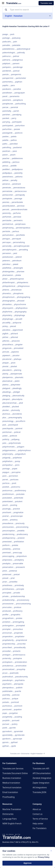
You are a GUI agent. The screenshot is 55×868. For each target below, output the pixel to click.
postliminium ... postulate (13, 494)
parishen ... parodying (12, 114)
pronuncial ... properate (13, 633)
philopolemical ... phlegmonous (16, 286)
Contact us (38, 814)
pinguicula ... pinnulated (13, 348)
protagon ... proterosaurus (14, 655)
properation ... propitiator (13, 636)
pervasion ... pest (10, 253)
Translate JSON (39, 792)
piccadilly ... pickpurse (12, 323)
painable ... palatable (11, 45)
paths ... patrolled (10, 144)
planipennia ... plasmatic (13, 377)
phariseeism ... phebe (12, 275)
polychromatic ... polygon (13, 447)
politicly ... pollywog (11, 439)
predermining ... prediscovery (15, 534)
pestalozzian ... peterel (12, 257)
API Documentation (42, 773)
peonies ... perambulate (13, 202)
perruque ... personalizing (14, 242)
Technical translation (12, 787)
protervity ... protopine (12, 658)
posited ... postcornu (11, 487)
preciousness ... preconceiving (15, 527)
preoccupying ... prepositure (15, 556)
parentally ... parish (11, 111)
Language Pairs (10, 819)
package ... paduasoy (11, 38)
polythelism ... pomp (11, 461)
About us (37, 809)
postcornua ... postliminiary (14, 490)
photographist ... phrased (13, 301)
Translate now (46, 3)
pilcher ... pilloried (10, 337)
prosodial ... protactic (11, 651)
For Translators (40, 828)
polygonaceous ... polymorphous (17, 450)
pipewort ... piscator (11, 355)
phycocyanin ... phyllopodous (15, 308)
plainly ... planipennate (12, 374)
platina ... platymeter (11, 385)
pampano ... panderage (13, 67)
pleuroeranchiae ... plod (13, 403)
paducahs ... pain (10, 41)
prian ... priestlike (10, 582)
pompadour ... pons (11, 465)
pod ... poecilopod (10, 425)
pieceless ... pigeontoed (13, 330)
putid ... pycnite (9, 728)
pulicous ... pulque (10, 698)
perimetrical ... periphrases (14, 224)
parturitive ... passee (11, 129)
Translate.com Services (13, 768)
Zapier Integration (41, 783)
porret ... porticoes (10, 479)
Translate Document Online (15, 773)
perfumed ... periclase (12, 217)
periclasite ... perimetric (13, 220)
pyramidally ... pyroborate (14, 735)
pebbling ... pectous (11, 162)
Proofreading (9, 797)
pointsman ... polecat (11, 432)
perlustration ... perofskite (14, 235)
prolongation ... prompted (14, 625)
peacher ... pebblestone (13, 158)
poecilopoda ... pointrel (12, 428)
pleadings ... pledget (11, 392)
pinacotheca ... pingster (13, 344)
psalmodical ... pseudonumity (15, 677)
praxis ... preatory (10, 520)
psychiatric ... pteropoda (13, 684)
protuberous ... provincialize (14, 666)
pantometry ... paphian (12, 82)
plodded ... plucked (11, 406)
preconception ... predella (13, 531)
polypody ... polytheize (12, 458)
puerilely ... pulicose (11, 695)
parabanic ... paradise (12, 89)
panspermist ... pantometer (14, 78)
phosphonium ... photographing (16, 297)
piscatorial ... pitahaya (12, 359)
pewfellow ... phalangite (13, 268)
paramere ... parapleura (13, 100)
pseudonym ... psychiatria (14, 680)
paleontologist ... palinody (14, 52)
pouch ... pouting (10, 505)
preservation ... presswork (14, 567)
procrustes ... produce (12, 607)
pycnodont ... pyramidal (13, 731)
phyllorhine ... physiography (14, 312)
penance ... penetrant (12, 184)
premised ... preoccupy (12, 552)
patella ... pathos (10, 140)
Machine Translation (12, 809)
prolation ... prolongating (13, 622)
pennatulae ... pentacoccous (15, 191)
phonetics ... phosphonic (13, 293)
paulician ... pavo (10, 151)
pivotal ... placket (10, 366)
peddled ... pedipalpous (13, 169)
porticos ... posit (9, 483)
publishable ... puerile (12, 691)
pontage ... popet (10, 468)
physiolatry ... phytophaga (14, 315)
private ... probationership (14, 596)
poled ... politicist (10, 436)
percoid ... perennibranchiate (15, 209)
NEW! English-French (12, 823)
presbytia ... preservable (13, 563)
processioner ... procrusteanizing (17, 604)
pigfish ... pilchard (10, 333)
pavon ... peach (9, 155)
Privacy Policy (44, 857)
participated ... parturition (14, 125)
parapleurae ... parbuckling (14, 104)
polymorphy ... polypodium (14, 454)
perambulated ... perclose (13, 206)
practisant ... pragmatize (13, 512)
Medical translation (11, 783)
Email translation (10, 792)
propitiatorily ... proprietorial (15, 640)
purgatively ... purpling (12, 717)
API (41, 768)
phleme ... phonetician (12, 290)
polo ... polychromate (12, 443)
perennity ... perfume (12, 213)
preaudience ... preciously (13, 523)
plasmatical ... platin (11, 381)
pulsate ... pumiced (11, 702)
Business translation (12, 778)
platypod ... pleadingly (12, 388)
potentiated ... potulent (12, 501)
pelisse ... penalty (10, 180)
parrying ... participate (12, 122)
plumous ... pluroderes (12, 414)
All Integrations (40, 787)
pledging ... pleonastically (13, 395)
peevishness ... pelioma (12, 177)
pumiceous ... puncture (12, 706)
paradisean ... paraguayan (14, 93)
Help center (38, 823)
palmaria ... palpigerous (13, 60)
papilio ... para (9, 85)
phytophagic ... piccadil (12, 319)
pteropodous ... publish (12, 687)
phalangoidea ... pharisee (13, 271)
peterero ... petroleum (12, 260)
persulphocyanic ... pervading (15, 250)
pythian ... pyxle (9, 746)
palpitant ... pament (11, 63)
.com (14, 3)
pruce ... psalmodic (11, 673)
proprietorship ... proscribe (14, 644)
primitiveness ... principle (13, 589)
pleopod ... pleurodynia (12, 399)
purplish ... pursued (11, 720)
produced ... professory (12, 611)
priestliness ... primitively (13, 585)
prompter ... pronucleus (13, 629)
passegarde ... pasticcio (12, 133)
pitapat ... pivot (9, 363)
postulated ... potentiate (13, 498)
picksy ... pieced (9, 326)
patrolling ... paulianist (12, 147)
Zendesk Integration (42, 778)
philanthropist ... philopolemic (15, 282)
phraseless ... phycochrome (14, 304)
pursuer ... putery (10, 724)
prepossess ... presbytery (13, 560)
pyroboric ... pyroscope (12, 739)
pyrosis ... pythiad (10, 742)
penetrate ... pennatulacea (14, 187)
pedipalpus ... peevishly (12, 173)
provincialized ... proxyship (14, 669)
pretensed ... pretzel (11, 574)
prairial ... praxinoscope (13, 516)
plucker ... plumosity (11, 410)
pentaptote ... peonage (12, 198)
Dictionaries (8, 814)
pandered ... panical (11, 71)
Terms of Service (40, 819)
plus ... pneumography (12, 417)
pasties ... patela (9, 136)
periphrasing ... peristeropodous (16, 228)
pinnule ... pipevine (11, 352)
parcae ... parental (10, 107)
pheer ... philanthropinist (13, 279)
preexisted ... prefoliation (13, 541)
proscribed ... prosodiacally (14, 647)
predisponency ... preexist (14, 538)
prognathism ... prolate (12, 618)
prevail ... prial (9, 578)
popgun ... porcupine (11, 472)
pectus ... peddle (10, 166)
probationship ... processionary (16, 600)
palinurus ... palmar (11, 56)
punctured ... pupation (12, 709)
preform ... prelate (10, 545)
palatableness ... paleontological (16, 49)
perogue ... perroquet (12, 239)
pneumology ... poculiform (14, 421)
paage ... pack (8, 34)
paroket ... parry (9, 118)
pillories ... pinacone (11, 341)
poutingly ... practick (11, 509)
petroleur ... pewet (10, 264)
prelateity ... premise (11, 549)
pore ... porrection (10, 476)
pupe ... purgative (10, 713)
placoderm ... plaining (12, 370)
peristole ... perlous (11, 231)
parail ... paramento (11, 96)
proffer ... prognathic (11, 614)
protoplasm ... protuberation (15, 662)
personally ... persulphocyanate (16, 246)
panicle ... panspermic (12, 74)
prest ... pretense (10, 571)
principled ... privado (11, 593)
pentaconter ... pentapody (14, 195)
